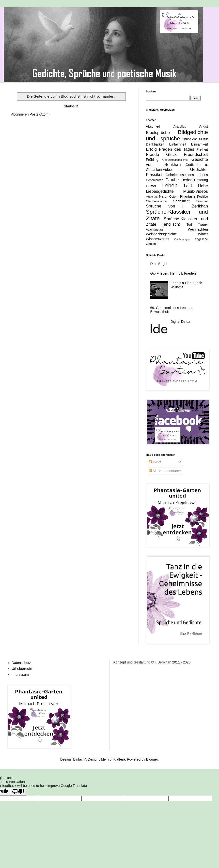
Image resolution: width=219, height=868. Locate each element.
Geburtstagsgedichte (175, 160)
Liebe (203, 186)
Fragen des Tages (177, 149)
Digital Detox (180, 322)
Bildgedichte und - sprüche (177, 135)
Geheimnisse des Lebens (187, 175)
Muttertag (152, 197)
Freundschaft (196, 154)
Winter (203, 234)
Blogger (152, 759)
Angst (203, 126)
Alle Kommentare (164, 471)
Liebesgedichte (160, 191)
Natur (163, 196)
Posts (155, 462)
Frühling (152, 160)
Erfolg (151, 149)
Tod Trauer (197, 224)
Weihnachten (198, 229)
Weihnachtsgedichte (161, 234)
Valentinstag (154, 230)
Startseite (71, 106)
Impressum (20, 675)
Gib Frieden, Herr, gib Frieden (173, 273)
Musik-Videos (196, 191)
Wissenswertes (157, 239)
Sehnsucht (181, 201)
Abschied (153, 126)
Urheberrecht (22, 669)
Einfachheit (178, 144)
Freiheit (202, 149)
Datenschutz (21, 663)
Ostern (174, 197)
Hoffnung (201, 180)
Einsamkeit (200, 144)
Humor (151, 186)
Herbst (186, 180)
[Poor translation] (18, 792)
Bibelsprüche (158, 133)
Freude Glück (161, 154)
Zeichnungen (182, 239)
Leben (170, 185)
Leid (188, 186)
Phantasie (188, 196)
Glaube (172, 180)
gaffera (120, 759)
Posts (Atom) (40, 114)
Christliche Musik (195, 139)
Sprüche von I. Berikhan (177, 206)
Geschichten (155, 180)
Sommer (202, 201)
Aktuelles (180, 127)
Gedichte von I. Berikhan (177, 162)
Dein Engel (159, 264)
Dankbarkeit (155, 144)
